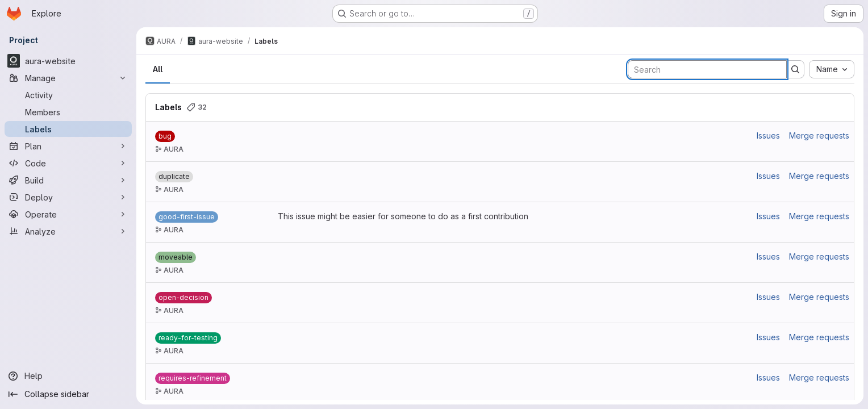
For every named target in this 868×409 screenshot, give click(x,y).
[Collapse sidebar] (68, 394)
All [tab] (158, 69)
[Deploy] (68, 197)
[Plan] (68, 146)
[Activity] (68, 95)
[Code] (68, 163)
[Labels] (68, 129)
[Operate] (68, 214)
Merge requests (819, 135)
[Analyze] (68, 231)
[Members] (68, 112)
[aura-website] (68, 61)
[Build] (68, 180)
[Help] (68, 376)
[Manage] (68, 78)
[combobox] (832, 69)
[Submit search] (795, 69)
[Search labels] (707, 69)
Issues (768, 135)
